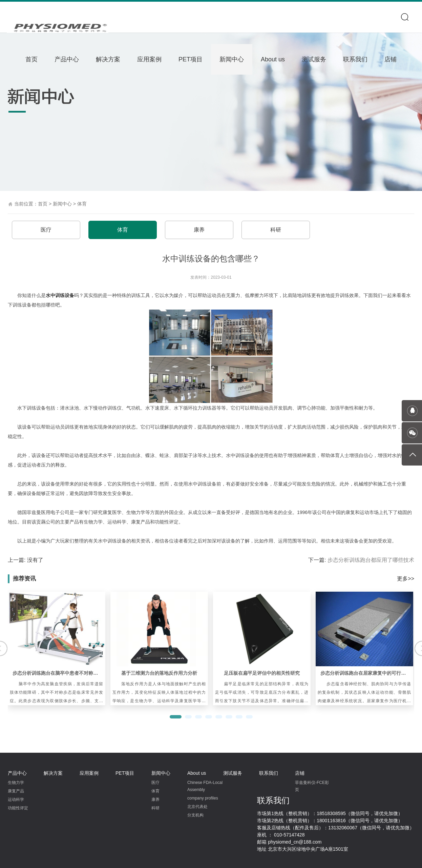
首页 (31, 59)
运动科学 (16, 800)
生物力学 (16, 783)
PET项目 (191, 59)
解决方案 (108, 59)
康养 (199, 230)
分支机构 (195, 815)
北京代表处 (197, 807)
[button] (176, 717)
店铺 (391, 59)
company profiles (203, 798)
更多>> (406, 579)
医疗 (46, 230)
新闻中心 (232, 59)
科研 (276, 230)
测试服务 (314, 59)
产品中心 (67, 59)
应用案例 (149, 59)
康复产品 (16, 791)
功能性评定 (18, 808)
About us (273, 59)
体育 (82, 204)
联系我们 (355, 59)
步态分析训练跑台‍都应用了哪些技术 (371, 560)
